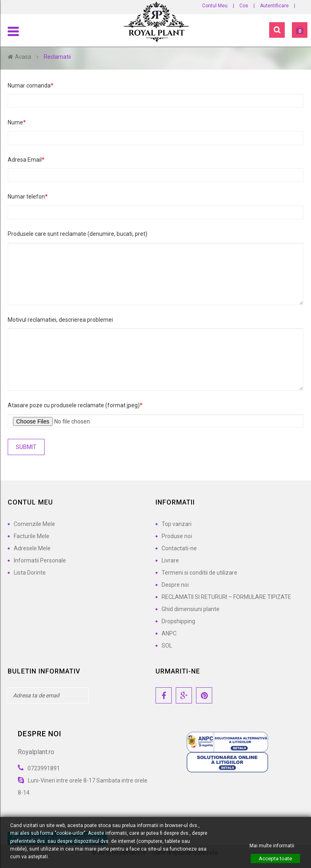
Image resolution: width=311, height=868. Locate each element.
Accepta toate (275, 858)
